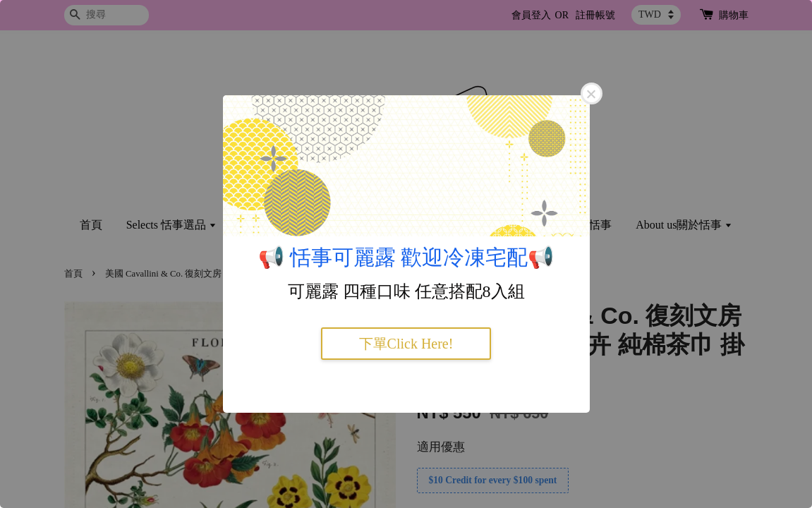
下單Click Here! (406, 344)
